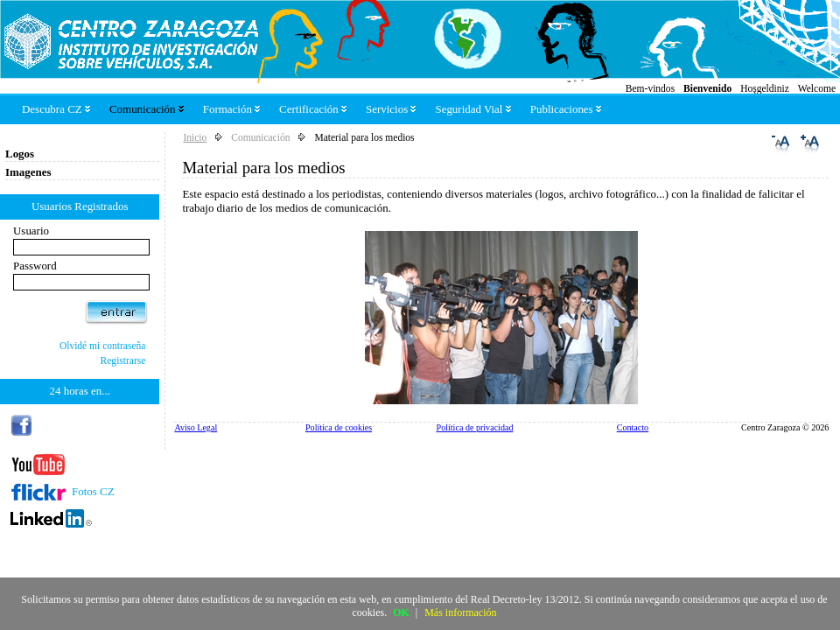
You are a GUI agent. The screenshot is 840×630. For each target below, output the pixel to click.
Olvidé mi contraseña (103, 346)
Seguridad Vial (472, 109)
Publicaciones (566, 109)
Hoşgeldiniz (765, 88)
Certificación (313, 109)
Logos (20, 154)
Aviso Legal (196, 427)
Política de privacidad (475, 427)
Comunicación (147, 109)
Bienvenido (707, 88)
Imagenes (28, 172)
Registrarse (123, 360)
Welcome (817, 88)
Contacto (633, 427)
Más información (460, 612)
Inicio (195, 137)
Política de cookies (339, 427)
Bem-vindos (650, 88)
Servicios (391, 109)
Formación (231, 109)
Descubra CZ (56, 109)
